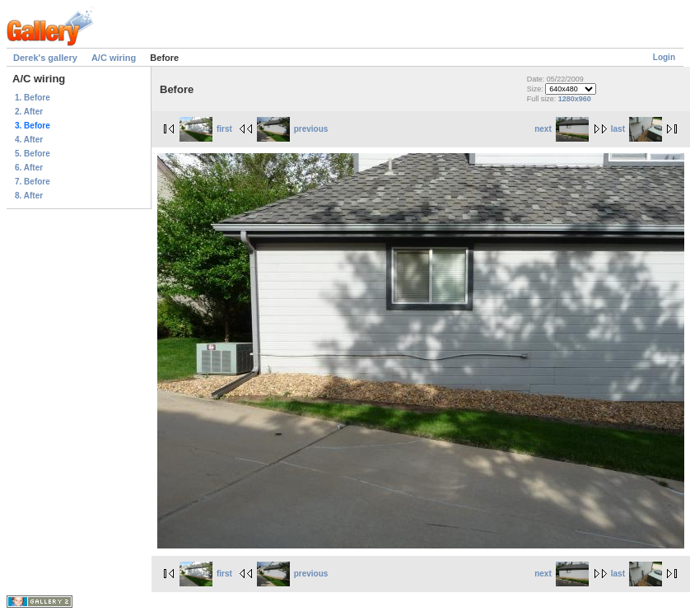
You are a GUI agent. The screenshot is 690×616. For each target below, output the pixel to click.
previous (293, 129)
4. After (29, 140)
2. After (29, 112)
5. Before (33, 154)
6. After (29, 168)
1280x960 (575, 99)
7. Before (33, 182)
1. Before (33, 98)
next (562, 129)
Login (664, 57)
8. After (29, 196)
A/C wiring (114, 58)
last (636, 129)
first (206, 129)
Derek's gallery (45, 58)
